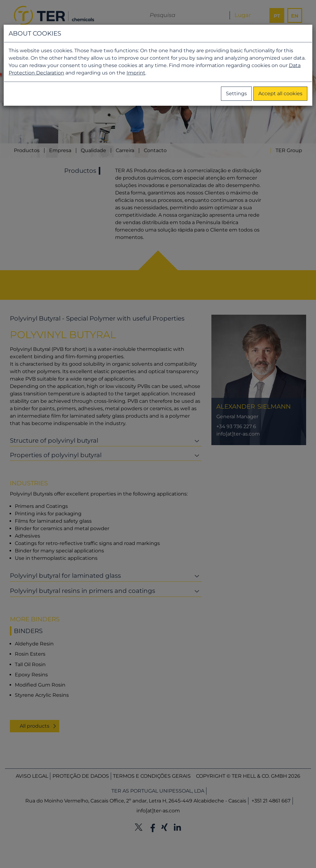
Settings (236, 94)
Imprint (136, 73)
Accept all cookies (280, 94)
